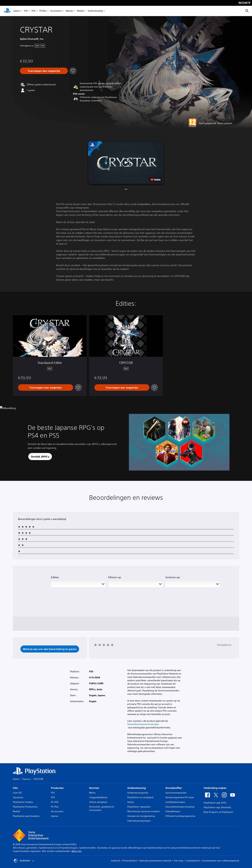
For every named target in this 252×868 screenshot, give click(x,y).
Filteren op (115, 577)
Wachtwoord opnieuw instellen (144, 811)
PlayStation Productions (25, 807)
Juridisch (116, 861)
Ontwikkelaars (173, 811)
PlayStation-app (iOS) (215, 803)
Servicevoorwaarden (176, 793)
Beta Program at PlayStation (218, 812)
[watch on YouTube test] (155, 180)
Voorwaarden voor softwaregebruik (221, 861)
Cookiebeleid (193, 861)
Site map (179, 861)
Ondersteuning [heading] (137, 788)
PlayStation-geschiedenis (26, 816)
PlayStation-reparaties (139, 807)
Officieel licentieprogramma (180, 816)
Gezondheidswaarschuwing (180, 807)
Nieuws (69, 11)
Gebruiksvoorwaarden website (155, 861)
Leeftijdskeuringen (175, 802)
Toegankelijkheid (98, 797)
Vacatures (18, 797)
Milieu (92, 793)
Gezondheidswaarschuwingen (143, 724)
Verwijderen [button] (224, 645)
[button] (126, 163)
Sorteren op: (173, 577)
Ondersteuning (95, 11)
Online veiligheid (98, 802)
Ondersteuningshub (138, 793)
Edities (55, 577)
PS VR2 (55, 802)
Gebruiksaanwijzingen (139, 821)
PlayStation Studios (23, 802)
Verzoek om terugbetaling (141, 816)
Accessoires (56, 11)
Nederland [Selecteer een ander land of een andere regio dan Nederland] (24, 861)
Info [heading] (15, 788)
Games (17, 11)
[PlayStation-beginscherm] (7, 11)
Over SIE (17, 793)
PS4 (34, 11)
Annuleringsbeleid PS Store (180, 797)
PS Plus (43, 11)
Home (16, 779)
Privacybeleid (130, 861)
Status (131, 802)
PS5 (26, 11)
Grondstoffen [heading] (174, 788)
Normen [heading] (94, 788)
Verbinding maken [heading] (215, 788)
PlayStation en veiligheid (140, 797)
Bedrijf (16, 811)
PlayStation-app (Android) (217, 807)
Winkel (80, 11)
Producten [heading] (57, 788)
